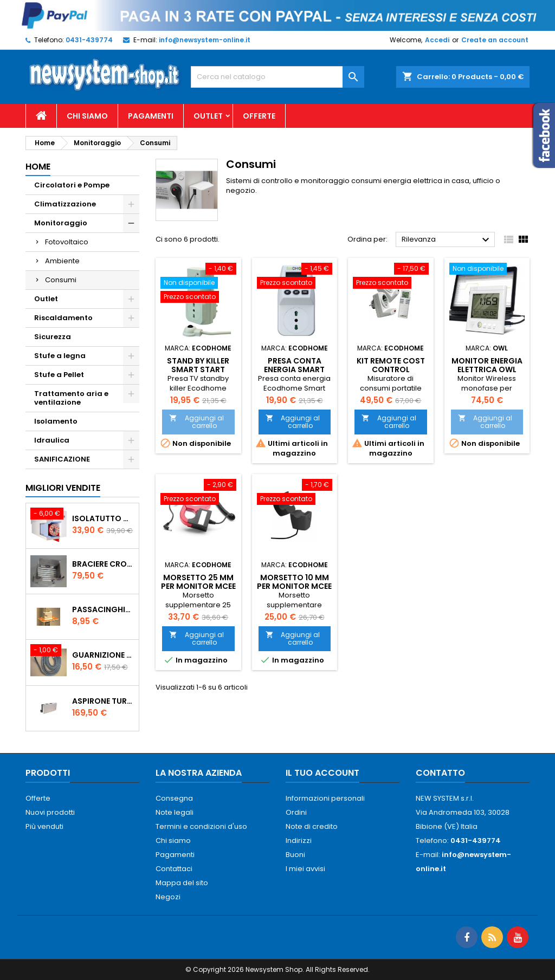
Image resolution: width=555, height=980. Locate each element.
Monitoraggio (61, 223)
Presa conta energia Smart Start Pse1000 (294, 369)
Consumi (61, 280)
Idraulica (52, 440)
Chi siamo (87, 116)
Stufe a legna (60, 356)
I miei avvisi (305, 869)
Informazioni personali (325, 798)
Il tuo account (322, 773)
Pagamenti (151, 116)
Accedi (437, 40)
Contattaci (174, 869)
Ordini (296, 812)
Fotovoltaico (67, 242)
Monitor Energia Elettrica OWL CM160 (487, 369)
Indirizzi (299, 841)
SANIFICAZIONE (62, 459)
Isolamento (56, 421)
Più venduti (44, 826)
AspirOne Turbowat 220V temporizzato (103, 701)
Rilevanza (447, 240)
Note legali (175, 812)
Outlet (208, 116)
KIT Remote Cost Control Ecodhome (391, 369)
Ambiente (62, 261)
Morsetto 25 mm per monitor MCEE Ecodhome (198, 586)
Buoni (295, 855)
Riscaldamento (63, 318)
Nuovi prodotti (50, 812)
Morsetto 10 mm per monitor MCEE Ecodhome (294, 586)
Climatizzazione (65, 204)
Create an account (495, 40)
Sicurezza (53, 337)
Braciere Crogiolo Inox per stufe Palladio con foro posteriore (103, 564)
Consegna (174, 798)
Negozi (168, 897)
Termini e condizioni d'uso (201, 826)
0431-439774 (89, 40)
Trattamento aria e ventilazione (71, 398)
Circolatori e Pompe (72, 185)
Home (38, 167)
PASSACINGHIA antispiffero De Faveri (103, 609)
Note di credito (312, 826)
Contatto (440, 773)
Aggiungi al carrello (196, 422)
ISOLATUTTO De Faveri (103, 518)
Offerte (259, 116)
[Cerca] (277, 77)
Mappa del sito (182, 883)
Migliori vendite (63, 488)
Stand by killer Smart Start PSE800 (198, 369)
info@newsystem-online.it (205, 40)
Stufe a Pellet (59, 375)
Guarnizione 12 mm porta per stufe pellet (103, 655)
